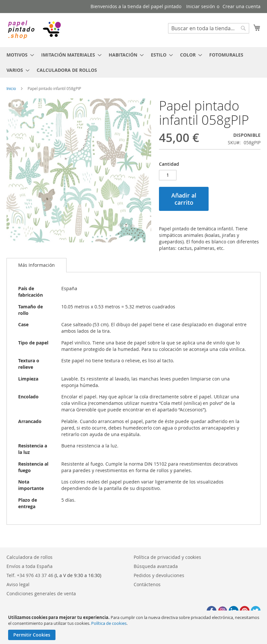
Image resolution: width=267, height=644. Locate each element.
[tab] (36, 265)
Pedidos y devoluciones (159, 575)
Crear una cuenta (242, 6)
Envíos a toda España (30, 566)
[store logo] (34, 30)
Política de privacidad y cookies (167, 557)
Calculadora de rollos (30, 557)
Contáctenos (147, 584)
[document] (134, 627)
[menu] (133, 62)
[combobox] (209, 28)
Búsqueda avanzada (156, 566)
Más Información (36, 265)
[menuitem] (18, 55)
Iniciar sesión (201, 6)
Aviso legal (18, 584)
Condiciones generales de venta (41, 593)
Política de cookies (109, 623)
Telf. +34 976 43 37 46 (30, 575)
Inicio (11, 88)
